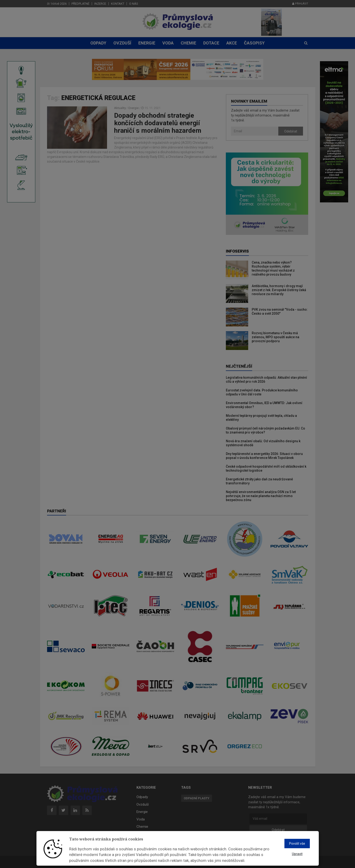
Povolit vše (297, 844)
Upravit (297, 854)
